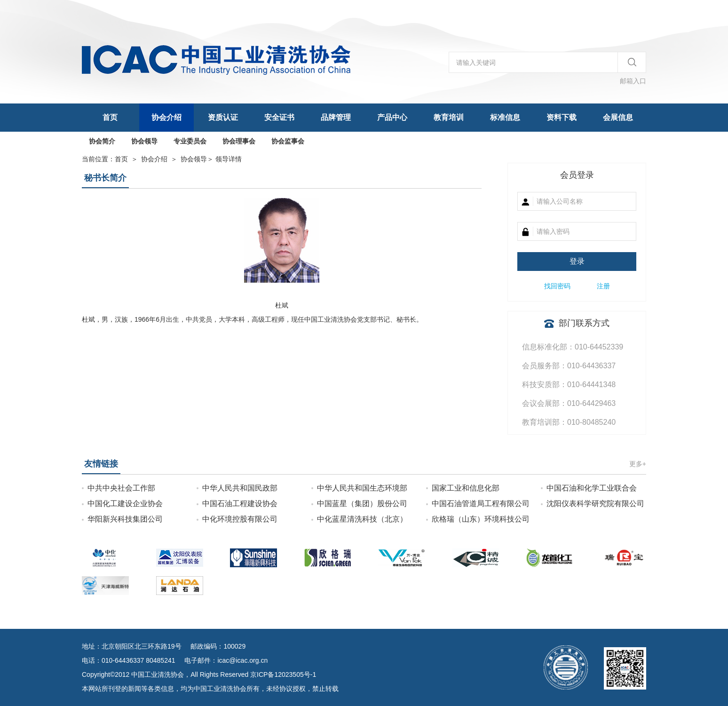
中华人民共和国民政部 (240, 488)
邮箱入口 (633, 81)
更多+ (638, 464)
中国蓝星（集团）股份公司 (362, 504)
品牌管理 (336, 117)
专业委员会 (190, 141)
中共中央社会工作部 (121, 488)
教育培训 (449, 117)
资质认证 (223, 117)
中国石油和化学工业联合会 (592, 488)
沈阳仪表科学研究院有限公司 (595, 504)
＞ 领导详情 (211, 159)
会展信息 (618, 117)
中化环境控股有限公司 (240, 519)
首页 (110, 117)
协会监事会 (288, 141)
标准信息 (505, 117)
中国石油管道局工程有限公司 (481, 504)
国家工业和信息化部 (466, 488)
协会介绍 (166, 117)
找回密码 (557, 286)
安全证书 (279, 117)
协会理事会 (239, 141)
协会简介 (102, 141)
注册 (603, 286)
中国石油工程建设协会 (240, 504)
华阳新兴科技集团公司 (125, 519)
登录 (577, 261)
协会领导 (144, 141)
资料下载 (562, 117)
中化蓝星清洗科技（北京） (362, 519)
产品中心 (392, 117)
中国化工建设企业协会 (125, 504)
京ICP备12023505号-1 (283, 674)
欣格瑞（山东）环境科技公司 (481, 519)
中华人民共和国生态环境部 (362, 488)
